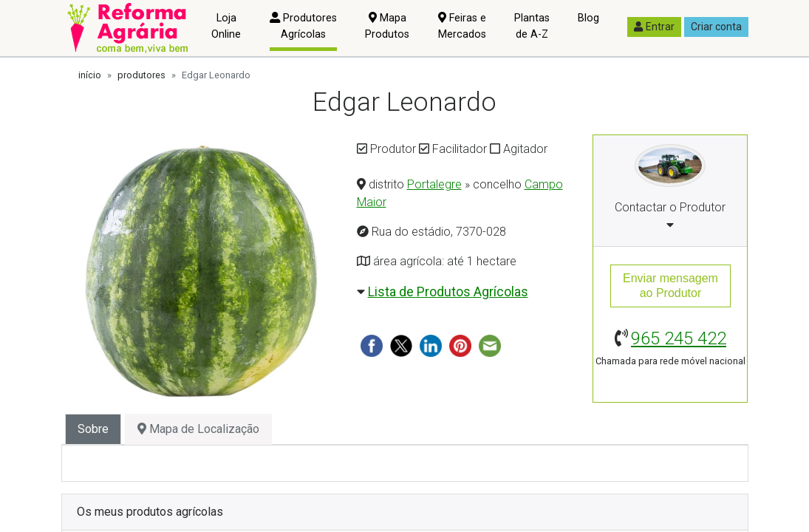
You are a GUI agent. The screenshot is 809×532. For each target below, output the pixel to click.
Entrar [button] (654, 27)
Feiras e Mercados (462, 26)
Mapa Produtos (387, 26)
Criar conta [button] (716, 27)
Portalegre (434, 184)
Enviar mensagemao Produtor (670, 286)
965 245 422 (679, 338)
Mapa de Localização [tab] (198, 429)
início (90, 75)
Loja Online (226, 26)
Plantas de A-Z (532, 26)
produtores (141, 75)
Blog (588, 18)
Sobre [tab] (93, 429)
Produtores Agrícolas (303, 26)
